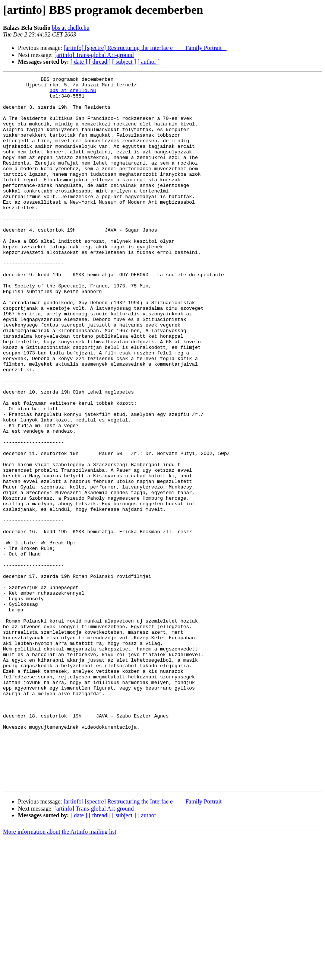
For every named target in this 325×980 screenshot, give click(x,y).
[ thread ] (100, 62)
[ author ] (149, 62)
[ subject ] (124, 62)
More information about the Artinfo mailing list (60, 973)
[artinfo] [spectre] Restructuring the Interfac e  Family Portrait (145, 48)
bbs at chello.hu (71, 28)
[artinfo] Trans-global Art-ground (94, 55)
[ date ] (79, 62)
